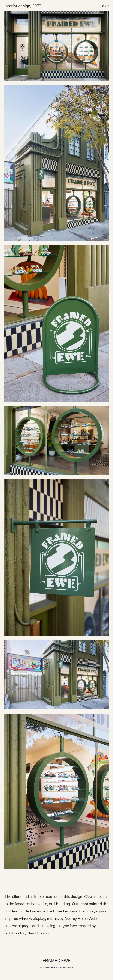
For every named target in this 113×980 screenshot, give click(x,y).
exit (105, 6)
